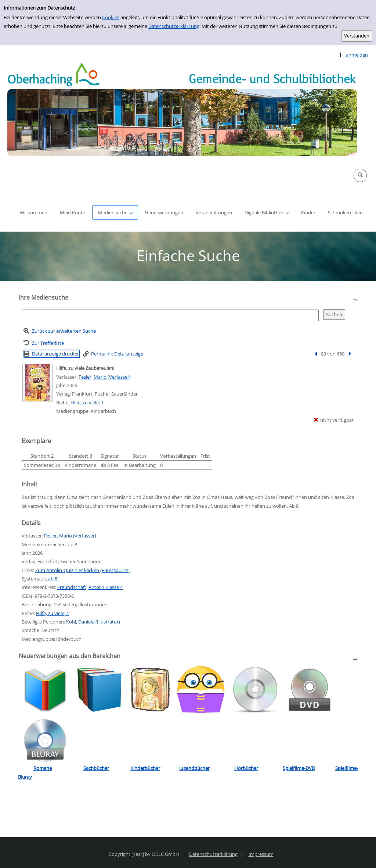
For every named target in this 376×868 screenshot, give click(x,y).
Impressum (261, 854)
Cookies (111, 17)
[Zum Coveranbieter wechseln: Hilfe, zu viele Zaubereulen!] (37, 383)
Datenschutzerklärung (213, 854)
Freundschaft (72, 587)
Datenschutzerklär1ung (174, 26)
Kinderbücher (145, 768)
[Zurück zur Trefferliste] (44, 343)
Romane (43, 768)
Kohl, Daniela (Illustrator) (93, 622)
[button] (360, 175)
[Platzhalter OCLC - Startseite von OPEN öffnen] (182, 109)
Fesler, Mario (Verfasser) (105, 377)
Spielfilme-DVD (299, 768)
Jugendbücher (194, 768)
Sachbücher (96, 768)
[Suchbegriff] (171, 315)
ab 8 (53, 579)
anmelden (357, 55)
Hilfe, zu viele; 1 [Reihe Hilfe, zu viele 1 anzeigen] (87, 403)
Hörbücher (246, 768)
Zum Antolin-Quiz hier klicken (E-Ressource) (82, 570)
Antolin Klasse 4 (106, 587)
